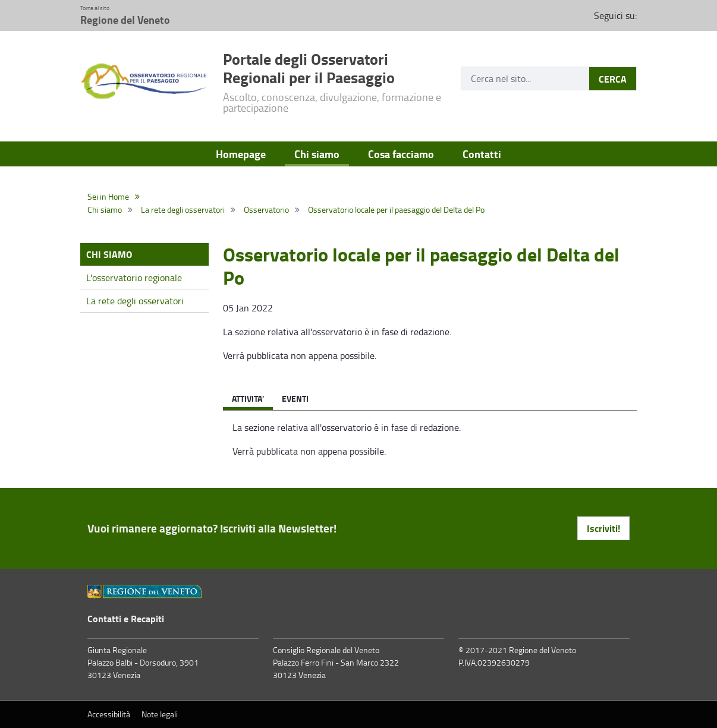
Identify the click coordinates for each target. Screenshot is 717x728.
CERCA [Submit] (613, 79)
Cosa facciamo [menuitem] (401, 154)
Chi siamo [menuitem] (317, 154)
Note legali (160, 714)
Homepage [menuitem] (241, 154)
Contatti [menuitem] (482, 154)
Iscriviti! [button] (603, 528)
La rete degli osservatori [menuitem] (135, 301)
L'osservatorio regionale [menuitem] (134, 278)
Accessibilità (109, 714)
